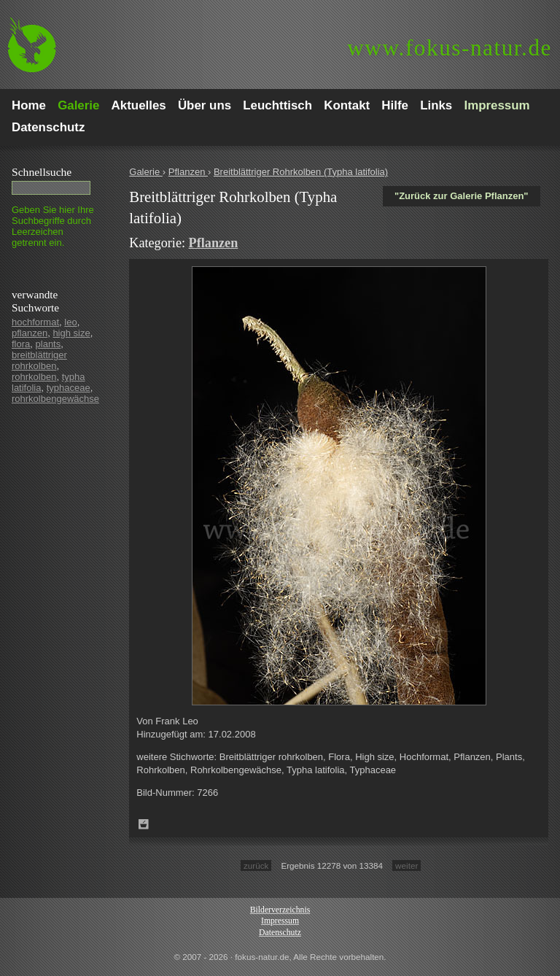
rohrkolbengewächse (55, 399)
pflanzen (30, 333)
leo (70, 322)
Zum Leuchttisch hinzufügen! (144, 824)
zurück (256, 865)
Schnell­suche (42, 172)
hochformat (35, 322)
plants (48, 344)
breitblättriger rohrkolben (39, 360)
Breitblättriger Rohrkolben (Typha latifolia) (301, 172)
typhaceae (69, 388)
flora (21, 344)
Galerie (146, 172)
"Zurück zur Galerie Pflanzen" (462, 196)
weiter (407, 865)
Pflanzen (188, 172)
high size (71, 333)
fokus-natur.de (450, 48)
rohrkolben (34, 377)
